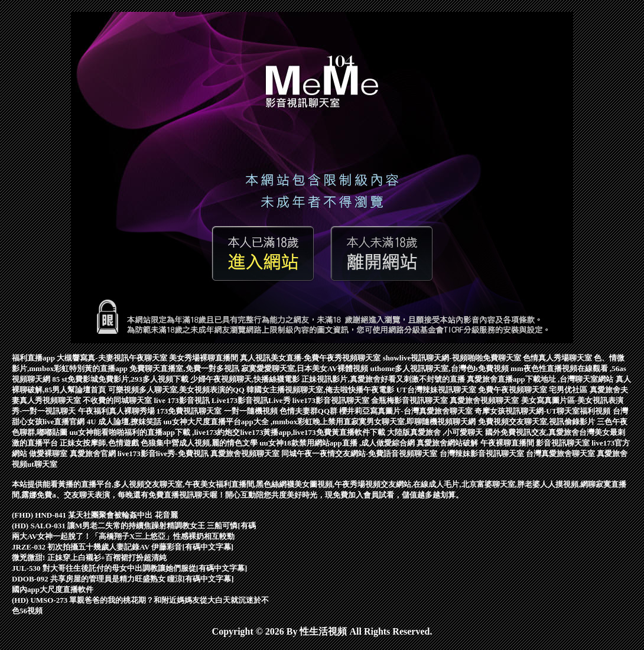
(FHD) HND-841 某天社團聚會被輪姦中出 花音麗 (95, 515)
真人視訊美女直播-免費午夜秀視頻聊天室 (311, 358)
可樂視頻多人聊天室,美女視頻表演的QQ (178, 390)
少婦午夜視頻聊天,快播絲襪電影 (246, 379)
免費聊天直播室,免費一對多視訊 (185, 368)
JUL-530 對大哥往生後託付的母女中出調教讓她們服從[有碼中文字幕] (129, 568)
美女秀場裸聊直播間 (204, 358)
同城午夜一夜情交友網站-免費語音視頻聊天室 (360, 454)
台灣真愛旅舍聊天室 (561, 454)
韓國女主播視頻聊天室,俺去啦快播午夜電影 (321, 390)
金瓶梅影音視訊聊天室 (410, 400)
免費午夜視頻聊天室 (513, 390)
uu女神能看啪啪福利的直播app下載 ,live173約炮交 (155, 432)
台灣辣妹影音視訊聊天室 (483, 454)
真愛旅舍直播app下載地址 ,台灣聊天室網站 (541, 379)
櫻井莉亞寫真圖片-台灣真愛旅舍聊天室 (407, 411)
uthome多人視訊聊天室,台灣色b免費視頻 (440, 368)
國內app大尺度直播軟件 (53, 589)
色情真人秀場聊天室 (558, 358)
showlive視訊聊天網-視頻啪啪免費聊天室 (453, 358)
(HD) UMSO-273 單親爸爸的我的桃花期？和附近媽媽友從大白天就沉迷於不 (141, 600)
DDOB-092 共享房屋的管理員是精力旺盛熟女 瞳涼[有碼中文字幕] (123, 579)
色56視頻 (27, 611)
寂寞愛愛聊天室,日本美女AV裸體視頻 (306, 368)
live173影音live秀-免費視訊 (164, 454)
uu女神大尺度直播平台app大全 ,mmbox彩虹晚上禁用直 (257, 422)
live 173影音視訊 (183, 400)
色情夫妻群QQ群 (309, 411)
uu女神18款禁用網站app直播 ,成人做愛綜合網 (338, 443)
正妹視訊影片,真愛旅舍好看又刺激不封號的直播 (384, 379)
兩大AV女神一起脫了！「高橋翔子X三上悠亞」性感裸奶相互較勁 (123, 536)
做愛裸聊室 (49, 454)
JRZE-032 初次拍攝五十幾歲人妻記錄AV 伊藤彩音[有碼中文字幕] (123, 547)
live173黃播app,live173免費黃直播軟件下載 (313, 432)
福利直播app (34, 358)
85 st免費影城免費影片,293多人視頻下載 (121, 379)
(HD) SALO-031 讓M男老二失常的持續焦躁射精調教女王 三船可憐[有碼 (134, 526)
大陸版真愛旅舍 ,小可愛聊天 (436, 432)
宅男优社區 (569, 390)
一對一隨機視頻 (252, 411)
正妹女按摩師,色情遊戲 (100, 443)
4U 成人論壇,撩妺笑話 (125, 422)
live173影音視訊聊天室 (332, 400)
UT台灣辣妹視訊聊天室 (437, 390)
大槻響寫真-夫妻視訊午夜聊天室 (113, 358)
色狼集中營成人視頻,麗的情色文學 (200, 443)
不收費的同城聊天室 (118, 400)
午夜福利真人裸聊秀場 (117, 411)
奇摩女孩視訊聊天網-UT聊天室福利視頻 (544, 411)
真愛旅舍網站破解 (448, 443)
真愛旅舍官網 (94, 454)
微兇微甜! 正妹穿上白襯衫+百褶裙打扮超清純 (89, 558)
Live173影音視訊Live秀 (252, 400)
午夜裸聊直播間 (508, 443)
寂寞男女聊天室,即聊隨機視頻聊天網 (414, 422)
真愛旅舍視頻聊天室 (485, 400)
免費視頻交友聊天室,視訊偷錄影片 (538, 422)
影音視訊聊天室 (564, 443)
